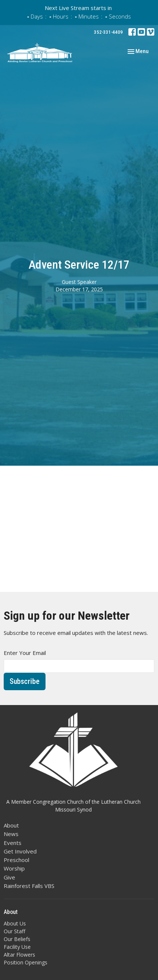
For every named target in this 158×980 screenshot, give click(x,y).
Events (13, 843)
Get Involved (20, 851)
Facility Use (17, 947)
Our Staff (14, 931)
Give (9, 877)
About (11, 825)
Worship (14, 868)
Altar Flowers (19, 955)
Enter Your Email (25, 653)
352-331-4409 (108, 32)
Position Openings (26, 962)
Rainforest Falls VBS (29, 886)
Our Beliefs (17, 939)
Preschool (16, 860)
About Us (15, 923)
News (11, 834)
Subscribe (25, 681)
